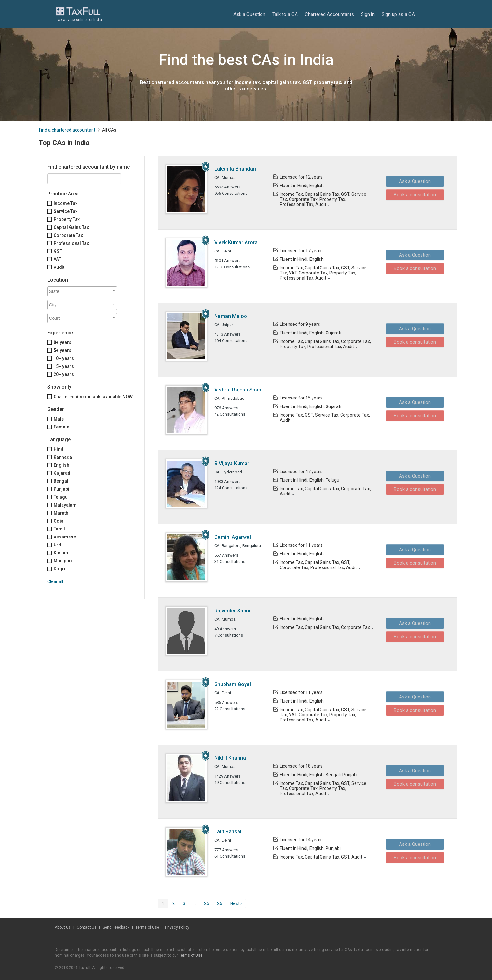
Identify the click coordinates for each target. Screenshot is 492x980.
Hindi (59, 449)
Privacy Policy (177, 927)
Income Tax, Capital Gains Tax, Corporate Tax (324, 627)
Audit (59, 267)
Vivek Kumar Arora (236, 242)
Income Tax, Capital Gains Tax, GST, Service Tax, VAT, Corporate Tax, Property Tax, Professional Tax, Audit (323, 273)
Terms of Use (147, 927)
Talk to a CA (285, 14)
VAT (57, 259)
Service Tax (66, 211)
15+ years (64, 366)
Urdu (59, 545)
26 (220, 903)
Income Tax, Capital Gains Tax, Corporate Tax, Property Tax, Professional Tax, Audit (325, 344)
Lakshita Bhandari (235, 169)
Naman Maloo (231, 316)
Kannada (63, 457)
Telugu (61, 497)
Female (61, 427)
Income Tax (66, 203)
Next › (236, 903)
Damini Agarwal (233, 537)
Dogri (59, 569)
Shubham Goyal (233, 684)
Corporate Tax (68, 235)
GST (58, 251)
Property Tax (67, 219)
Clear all (55, 581)
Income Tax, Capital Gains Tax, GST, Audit (321, 857)
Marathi (62, 513)
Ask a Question (249, 14)
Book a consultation (413, 194)
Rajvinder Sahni (232, 611)
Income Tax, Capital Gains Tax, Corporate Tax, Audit (325, 491)
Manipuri (63, 561)
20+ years (64, 374)
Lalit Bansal (228, 832)
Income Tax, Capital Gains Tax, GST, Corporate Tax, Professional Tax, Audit (318, 565)
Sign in (368, 14)
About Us (63, 927)
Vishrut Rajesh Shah (238, 390)
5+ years (62, 350)
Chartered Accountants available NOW (93, 397)
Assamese (65, 537)
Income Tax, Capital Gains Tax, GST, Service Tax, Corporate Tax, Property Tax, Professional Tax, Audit (323, 199)
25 (207, 903)
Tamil (59, 529)
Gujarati (62, 473)
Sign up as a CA (398, 14)
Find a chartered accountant (67, 130)
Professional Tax (71, 243)
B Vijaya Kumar (232, 463)
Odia (59, 521)
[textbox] (84, 291)
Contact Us (87, 927)
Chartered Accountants (329, 14)
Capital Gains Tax (71, 227)
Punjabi (61, 489)
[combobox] (82, 291)
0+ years (62, 342)
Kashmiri (63, 553)
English (61, 465)
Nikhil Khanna (230, 758)
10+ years (64, 358)
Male (59, 419)
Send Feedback (116, 927)
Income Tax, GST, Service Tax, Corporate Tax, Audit (324, 418)
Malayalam (65, 505)
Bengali (62, 481)
